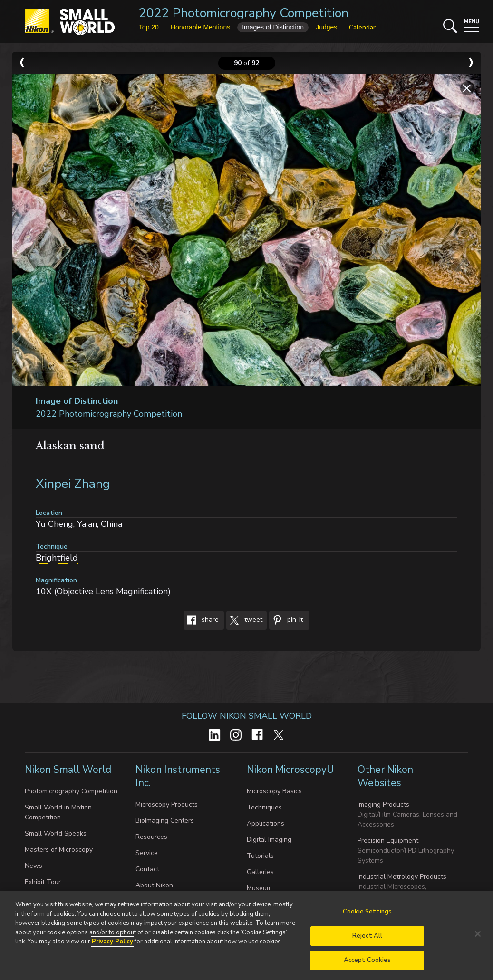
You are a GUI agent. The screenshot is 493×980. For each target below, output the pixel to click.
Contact (147, 869)
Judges (326, 27)
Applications (266, 823)
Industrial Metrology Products (402, 877)
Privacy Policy (112, 945)
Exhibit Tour (43, 882)
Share (201, 620)
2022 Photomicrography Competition (244, 13)
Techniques (264, 807)
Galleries (260, 872)
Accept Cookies (367, 964)
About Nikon (154, 885)
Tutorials (260, 856)
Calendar (362, 27)
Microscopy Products (167, 804)
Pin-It (286, 620)
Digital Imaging (269, 840)
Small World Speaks (56, 833)
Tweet (244, 620)
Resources (151, 837)
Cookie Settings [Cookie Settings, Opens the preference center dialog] (367, 915)
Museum (259, 888)
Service (147, 853)
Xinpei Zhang (73, 484)
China (111, 524)
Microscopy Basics (274, 791)
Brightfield (57, 558)
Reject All (367, 939)
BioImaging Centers (165, 821)
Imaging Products (383, 804)
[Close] (478, 937)
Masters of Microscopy (59, 850)
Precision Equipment (388, 841)
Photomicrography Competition (71, 791)
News (34, 866)
